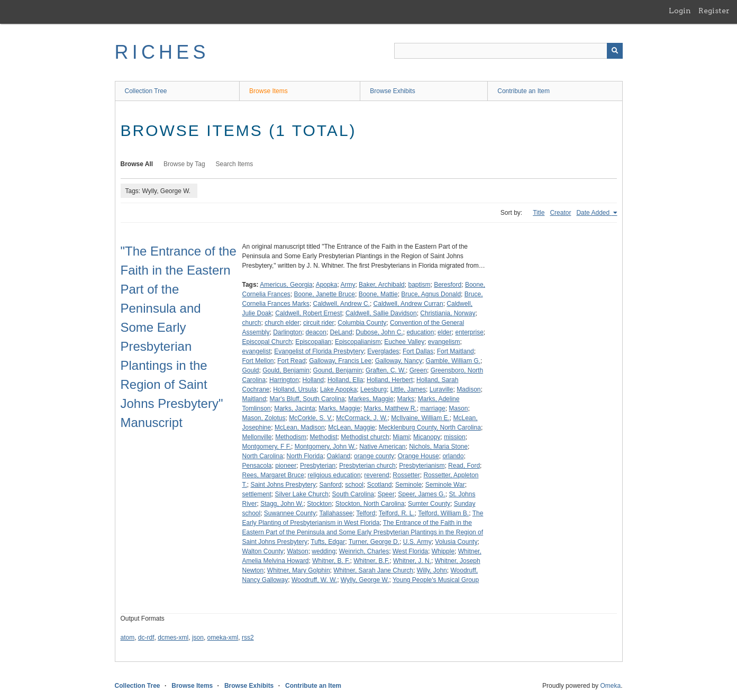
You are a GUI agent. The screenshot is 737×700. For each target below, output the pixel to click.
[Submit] (615, 51)
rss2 (248, 638)
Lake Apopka (338, 389)
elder (445, 332)
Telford (366, 513)
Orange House (418, 456)
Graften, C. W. (386, 370)
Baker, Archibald (382, 285)
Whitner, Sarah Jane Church (373, 570)
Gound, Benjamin (338, 370)
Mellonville (257, 437)
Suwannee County (290, 513)
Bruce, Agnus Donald (431, 294)
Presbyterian (318, 466)
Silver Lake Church (302, 494)
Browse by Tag (184, 164)
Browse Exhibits (392, 91)
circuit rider (319, 323)
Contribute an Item (524, 91)
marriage (433, 408)
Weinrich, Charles (364, 551)
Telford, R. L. (397, 513)
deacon (316, 332)
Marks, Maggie (339, 408)
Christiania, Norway (448, 313)
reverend (376, 475)
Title (539, 213)
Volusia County (456, 542)
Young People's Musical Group (436, 580)
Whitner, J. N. (412, 561)
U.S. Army (417, 542)
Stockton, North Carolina (370, 504)
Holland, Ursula (295, 389)
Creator (560, 213)
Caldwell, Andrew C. (342, 304)
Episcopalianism (358, 342)
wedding (324, 551)
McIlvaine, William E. (420, 418)
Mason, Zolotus (264, 418)
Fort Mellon (258, 361)
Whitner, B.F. (371, 561)
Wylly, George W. (365, 580)
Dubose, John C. (379, 332)
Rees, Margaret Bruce (273, 475)
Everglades (383, 351)
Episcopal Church (267, 342)
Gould (251, 370)
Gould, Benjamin (286, 370)
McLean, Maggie (352, 428)
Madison (468, 389)
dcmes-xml (173, 638)
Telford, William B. (443, 513)
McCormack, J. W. (362, 418)
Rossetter (406, 475)
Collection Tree (146, 91)
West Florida (410, 551)
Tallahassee (336, 513)
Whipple (443, 551)
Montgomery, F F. (267, 447)
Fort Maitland (456, 351)
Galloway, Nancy (399, 361)
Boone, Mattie (378, 294)
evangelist (257, 351)
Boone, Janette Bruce (325, 294)
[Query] (508, 51)
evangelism (444, 342)
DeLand (341, 332)
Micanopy (427, 437)
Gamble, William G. (453, 361)
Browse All (137, 164)
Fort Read (291, 361)
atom (128, 638)
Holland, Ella (345, 380)
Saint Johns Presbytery (283, 485)
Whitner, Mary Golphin (299, 570)
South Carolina (353, 494)
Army (348, 285)
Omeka (610, 686)
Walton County (263, 551)
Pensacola (257, 466)
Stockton (319, 504)
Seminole (408, 485)
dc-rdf (146, 638)
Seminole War (445, 485)
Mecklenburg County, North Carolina (430, 428)
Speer (386, 494)
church (252, 323)
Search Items (235, 164)
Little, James (408, 389)
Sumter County (429, 504)
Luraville (442, 389)
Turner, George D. (374, 542)
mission (455, 437)
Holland (313, 380)
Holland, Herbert (390, 380)
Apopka (327, 285)
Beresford (448, 285)
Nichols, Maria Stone (438, 447)
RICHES (162, 52)
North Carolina (263, 456)
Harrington (284, 380)
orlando (453, 456)
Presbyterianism (422, 466)
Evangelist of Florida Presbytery (319, 351)
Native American (382, 447)
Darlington (288, 332)
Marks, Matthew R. (390, 408)
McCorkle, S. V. (311, 418)
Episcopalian (313, 342)
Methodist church (365, 437)
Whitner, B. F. (331, 561)
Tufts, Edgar (328, 542)
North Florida (305, 456)
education (420, 332)
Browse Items (269, 91)
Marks (406, 399)
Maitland (254, 399)
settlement (257, 494)
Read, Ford (464, 466)
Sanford (331, 485)
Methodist (324, 437)
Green (418, 370)
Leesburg (374, 389)
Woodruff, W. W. (314, 580)
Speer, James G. (421, 494)
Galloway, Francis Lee (340, 361)
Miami (401, 437)
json (198, 638)
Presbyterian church (367, 466)
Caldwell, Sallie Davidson (381, 313)
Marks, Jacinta (294, 408)
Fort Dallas (418, 351)
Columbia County (362, 323)
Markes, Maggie (371, 399)
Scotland (380, 485)
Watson (297, 551)
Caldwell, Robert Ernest (308, 313)
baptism (419, 285)
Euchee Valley (404, 342)
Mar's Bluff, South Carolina (307, 399)
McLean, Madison (300, 428)
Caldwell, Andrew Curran (408, 304)
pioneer (286, 466)
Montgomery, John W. (325, 447)
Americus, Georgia (286, 285)
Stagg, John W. (282, 504)
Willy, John (432, 570)
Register (714, 11)
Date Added (594, 213)
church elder (282, 323)
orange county (374, 456)
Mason (458, 408)
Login (680, 11)
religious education (334, 475)
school (354, 485)
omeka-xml (223, 638)
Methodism (291, 437)
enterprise (469, 332)
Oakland (339, 456)
